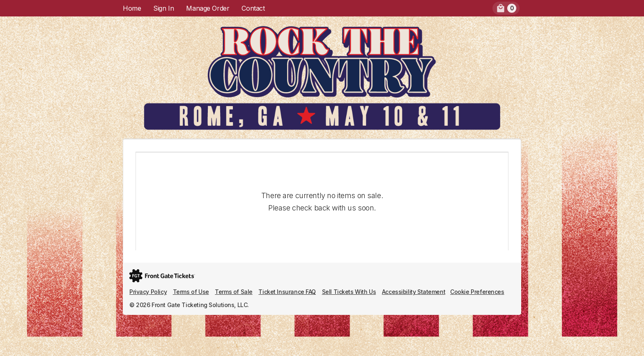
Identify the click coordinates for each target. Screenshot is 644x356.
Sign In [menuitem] (163, 8)
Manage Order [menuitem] (208, 8)
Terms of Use (191, 292)
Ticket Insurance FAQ (287, 292)
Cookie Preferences (477, 292)
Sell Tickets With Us (349, 292)
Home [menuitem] (132, 8)
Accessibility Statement (414, 292)
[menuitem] (506, 8)
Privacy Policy (148, 292)
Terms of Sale (234, 292)
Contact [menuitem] (253, 8)
